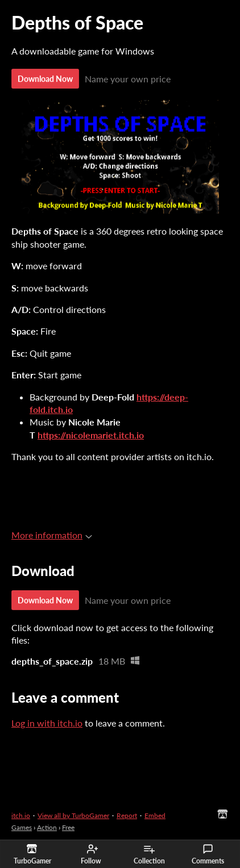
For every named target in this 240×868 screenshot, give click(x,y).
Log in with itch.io (47, 723)
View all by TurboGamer (73, 815)
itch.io (21, 815)
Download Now (45, 79)
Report (127, 815)
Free (68, 827)
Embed (155, 815)
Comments (208, 854)
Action (47, 827)
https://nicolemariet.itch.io (91, 435)
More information (52, 535)
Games (22, 827)
